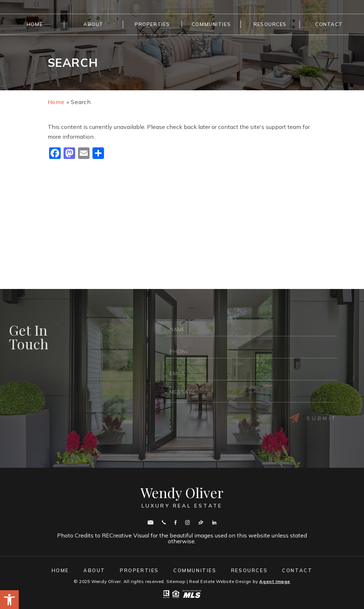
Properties (152, 24)
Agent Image (275, 581)
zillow (201, 522)
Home (35, 24)
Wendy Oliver (182, 497)
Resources (270, 24)
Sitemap (176, 581)
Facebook (175, 522)
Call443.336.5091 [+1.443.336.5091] (164, 522)
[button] (9, 600)
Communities (211, 24)
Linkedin (214, 522)
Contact (329, 24)
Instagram (187, 522)
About (94, 24)
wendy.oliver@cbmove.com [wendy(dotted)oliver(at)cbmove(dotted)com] (150, 522)
